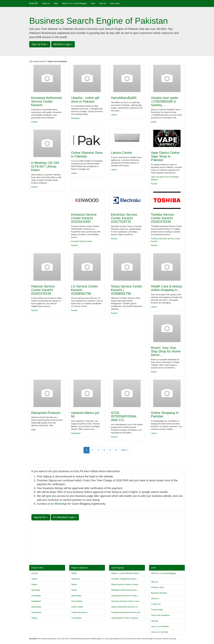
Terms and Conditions (160, 615)
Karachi (34, 122)
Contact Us (156, 604)
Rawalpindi (36, 601)
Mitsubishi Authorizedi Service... (125, 590)
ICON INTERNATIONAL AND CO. (124, 416)
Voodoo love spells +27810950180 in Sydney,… (165, 101)
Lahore (114, 115)
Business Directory (159, 593)
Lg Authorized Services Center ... (125, 596)
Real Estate (76, 596)
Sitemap (155, 621)
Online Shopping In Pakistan (165, 415)
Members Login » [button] (63, 44)
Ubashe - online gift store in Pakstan (85, 100)
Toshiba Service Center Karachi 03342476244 (162, 218)
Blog (56, 3)
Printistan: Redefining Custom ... (125, 579)
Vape (153, 177)
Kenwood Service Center (82, 241)
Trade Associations (79, 612)
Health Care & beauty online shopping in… (167, 288)
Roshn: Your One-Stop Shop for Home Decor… (166, 351)
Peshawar (75, 118)
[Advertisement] (107, 541)
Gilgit (33, 430)
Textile (74, 573)
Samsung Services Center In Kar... (126, 601)
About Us (46, 3)
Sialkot (34, 584)
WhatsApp (61, 504)
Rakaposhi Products (46, 413)
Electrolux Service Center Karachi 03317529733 (124, 218)
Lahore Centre (121, 153)
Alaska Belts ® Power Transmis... (125, 618)
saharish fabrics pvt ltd (85, 415)
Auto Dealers (77, 601)
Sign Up (103, 3)
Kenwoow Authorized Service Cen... (126, 612)
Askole (154, 122)
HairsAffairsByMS (124, 98)
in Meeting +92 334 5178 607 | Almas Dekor (45, 166)
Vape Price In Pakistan (169, 177)
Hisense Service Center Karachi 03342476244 (43, 290)
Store (93, 3)
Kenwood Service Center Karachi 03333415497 (84, 218)
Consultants (76, 618)
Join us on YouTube (160, 632)
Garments (76, 579)
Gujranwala (36, 612)
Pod (157, 177)
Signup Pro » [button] (41, 517)
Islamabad (36, 590)
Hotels (74, 590)
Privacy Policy (157, 610)
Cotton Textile (77, 607)
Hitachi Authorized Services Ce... (125, 607)
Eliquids (154, 180)
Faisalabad (76, 433)
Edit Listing (115, 3)
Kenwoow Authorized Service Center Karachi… (46, 101)
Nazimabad (36, 607)
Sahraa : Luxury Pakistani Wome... (126, 573)
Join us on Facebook (160, 626)
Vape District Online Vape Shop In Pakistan (165, 156)
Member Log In (158, 587)
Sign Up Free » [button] (40, 44)
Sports (74, 584)
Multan (154, 372)
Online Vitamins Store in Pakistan (87, 154)
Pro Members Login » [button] (65, 517)
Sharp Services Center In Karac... (125, 584)
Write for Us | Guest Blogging (74, 3)
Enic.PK (34, 3)
